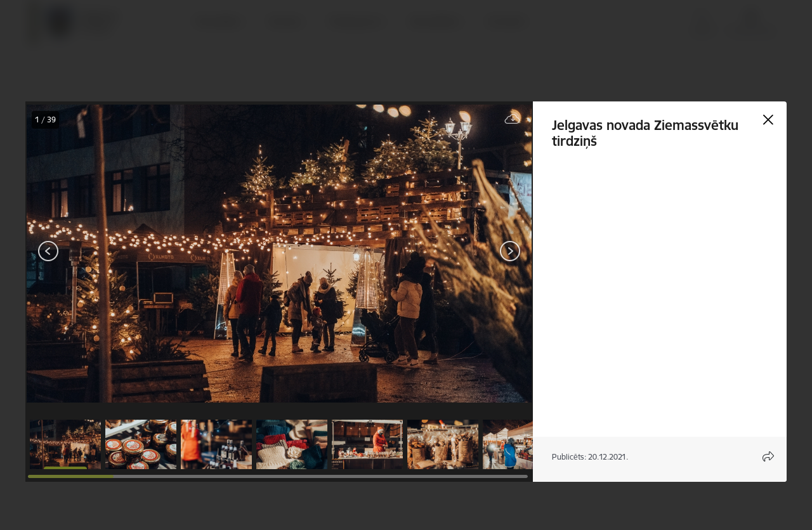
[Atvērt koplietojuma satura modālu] (768, 456)
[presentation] (101, 252)
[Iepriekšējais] (49, 251)
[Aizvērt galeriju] (768, 120)
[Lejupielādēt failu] (513, 120)
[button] (65, 444)
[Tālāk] (510, 251)
